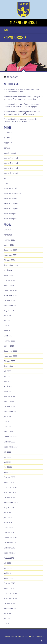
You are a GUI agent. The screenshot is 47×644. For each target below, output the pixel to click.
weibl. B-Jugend (10, 198)
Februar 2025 (9, 240)
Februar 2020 (9, 477)
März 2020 (8, 472)
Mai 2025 (8, 230)
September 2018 (11, 553)
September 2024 (11, 265)
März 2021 (8, 427)
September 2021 (11, 411)
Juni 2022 (8, 376)
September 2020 (11, 447)
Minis (6, 178)
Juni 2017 (8, 618)
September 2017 (11, 608)
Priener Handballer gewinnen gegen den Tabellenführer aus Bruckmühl (21, 120)
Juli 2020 (7, 452)
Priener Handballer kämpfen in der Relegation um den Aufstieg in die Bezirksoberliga (23, 98)
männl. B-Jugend (11, 163)
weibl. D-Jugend (10, 213)
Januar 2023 (9, 346)
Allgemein (8, 143)
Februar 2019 (9, 533)
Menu (6, 30)
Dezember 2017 (10, 593)
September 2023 (11, 305)
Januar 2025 (9, 245)
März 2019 (8, 528)
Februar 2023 (9, 341)
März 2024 (8, 275)
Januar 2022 (9, 401)
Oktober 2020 (9, 442)
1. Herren (8, 133)
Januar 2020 (9, 482)
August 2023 (9, 311)
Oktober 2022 (9, 361)
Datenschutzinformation (36, 636)
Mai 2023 (8, 326)
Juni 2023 (8, 321)
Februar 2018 (9, 583)
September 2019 (11, 502)
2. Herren (8, 138)
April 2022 (8, 386)
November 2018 (10, 543)
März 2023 (8, 336)
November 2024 (10, 255)
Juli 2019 (7, 512)
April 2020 (8, 467)
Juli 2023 (7, 316)
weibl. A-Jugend (10, 188)
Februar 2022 (9, 396)
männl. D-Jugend (11, 173)
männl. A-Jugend (11, 158)
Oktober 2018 (9, 548)
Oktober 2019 (9, 497)
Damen (7, 148)
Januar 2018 (9, 588)
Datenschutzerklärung (19, 636)
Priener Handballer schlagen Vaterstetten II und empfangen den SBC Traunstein (22, 113)
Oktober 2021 (9, 406)
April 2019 (8, 523)
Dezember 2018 (10, 538)
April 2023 (8, 331)
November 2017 (10, 598)
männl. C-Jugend (11, 168)
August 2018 (9, 558)
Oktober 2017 (9, 603)
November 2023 (10, 295)
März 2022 (8, 391)
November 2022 (10, 356)
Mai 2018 (8, 573)
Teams (7, 183)
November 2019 (10, 492)
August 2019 (9, 507)
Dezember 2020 (10, 437)
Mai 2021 (8, 422)
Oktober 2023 (9, 300)
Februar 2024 (9, 280)
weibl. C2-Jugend (11, 208)
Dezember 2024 (10, 250)
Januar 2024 (9, 285)
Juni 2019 (8, 517)
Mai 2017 (8, 623)
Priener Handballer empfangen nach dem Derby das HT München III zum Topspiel (21, 105)
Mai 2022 (8, 381)
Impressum (7, 636)
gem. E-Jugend (10, 153)
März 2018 (8, 578)
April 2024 (8, 270)
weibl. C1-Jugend (11, 203)
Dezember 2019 (10, 487)
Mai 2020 (8, 462)
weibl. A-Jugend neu (12, 193)
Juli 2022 (7, 371)
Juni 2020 (8, 457)
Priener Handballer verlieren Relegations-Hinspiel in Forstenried (21, 90)
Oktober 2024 (9, 260)
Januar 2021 (9, 432)
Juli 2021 (7, 417)
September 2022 (11, 366)
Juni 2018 (8, 568)
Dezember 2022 (10, 351)
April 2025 (8, 235)
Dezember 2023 (10, 290)
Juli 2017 (7, 613)
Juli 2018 (7, 563)
